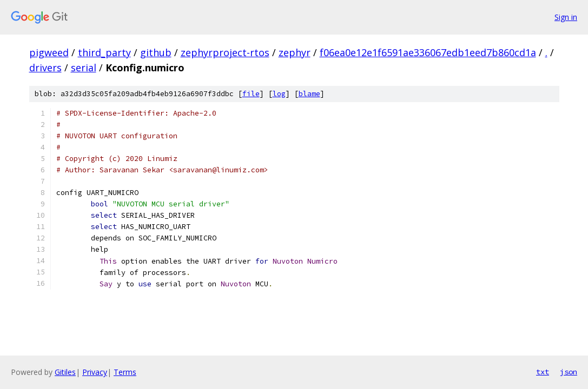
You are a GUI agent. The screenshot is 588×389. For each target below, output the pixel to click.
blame (309, 94)
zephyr (295, 52)
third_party (104, 52)
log (279, 94)
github (156, 52)
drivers (45, 68)
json (569, 372)
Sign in (566, 17)
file (251, 94)
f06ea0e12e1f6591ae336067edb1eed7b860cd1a (428, 52)
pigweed (49, 52)
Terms (125, 372)
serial (84, 68)
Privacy (95, 372)
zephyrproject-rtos (225, 52)
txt (543, 372)
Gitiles (65, 372)
